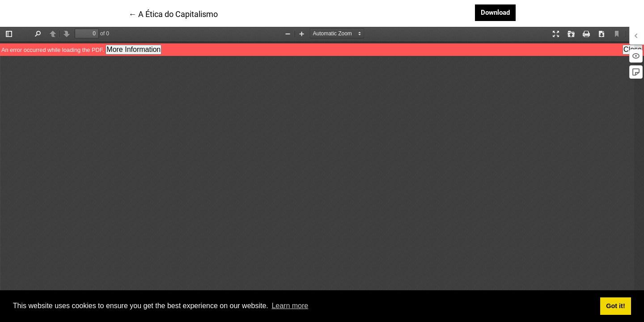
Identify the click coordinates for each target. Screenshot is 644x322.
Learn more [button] (290, 306)
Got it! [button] (615, 306)
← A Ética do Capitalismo (173, 13)
